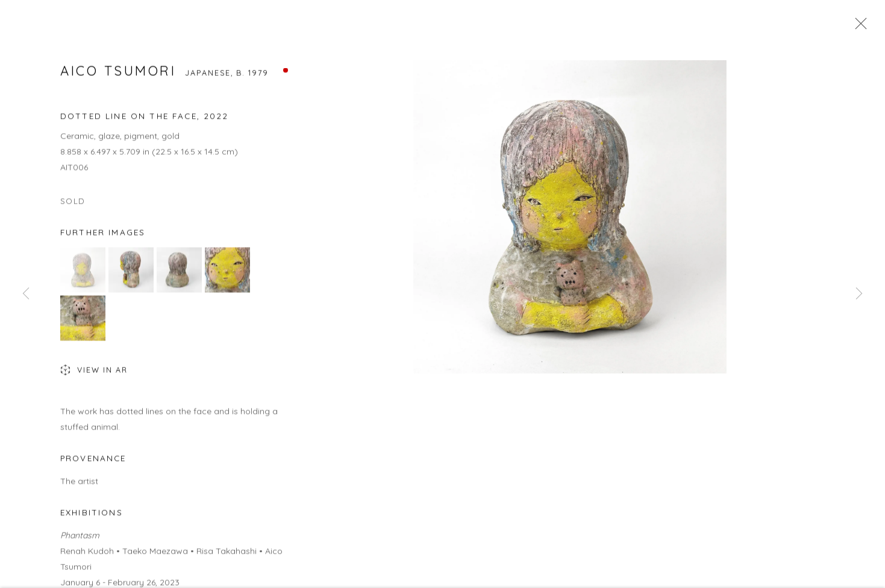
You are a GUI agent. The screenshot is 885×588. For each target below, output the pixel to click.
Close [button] (858, 27)
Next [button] (859, 294)
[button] (83, 271)
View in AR (94, 372)
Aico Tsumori (118, 72)
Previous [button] (26, 294)
